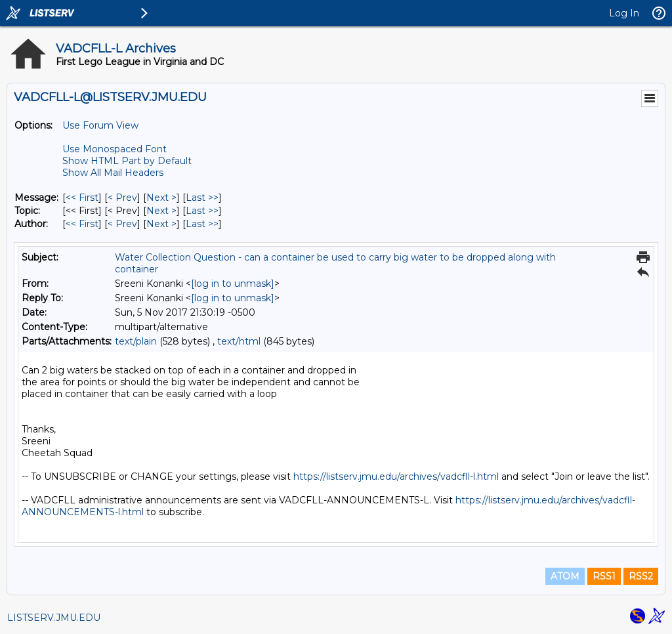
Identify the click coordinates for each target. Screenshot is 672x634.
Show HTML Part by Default (127, 161)
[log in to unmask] (233, 284)
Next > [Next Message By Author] (161, 224)
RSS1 (604, 576)
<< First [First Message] (82, 198)
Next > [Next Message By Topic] (161, 211)
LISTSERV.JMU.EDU (54, 618)
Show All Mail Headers (113, 173)
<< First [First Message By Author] (82, 224)
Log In (624, 13)
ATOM (565, 576)
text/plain (136, 341)
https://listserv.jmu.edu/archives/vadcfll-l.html (396, 476)
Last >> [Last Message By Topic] (202, 211)
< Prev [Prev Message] (122, 198)
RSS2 (641, 576)
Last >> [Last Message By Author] (202, 224)
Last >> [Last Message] (202, 198)
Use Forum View (100, 125)
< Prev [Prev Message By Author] (122, 224)
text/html (239, 341)
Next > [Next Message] (161, 198)
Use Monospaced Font (115, 149)
